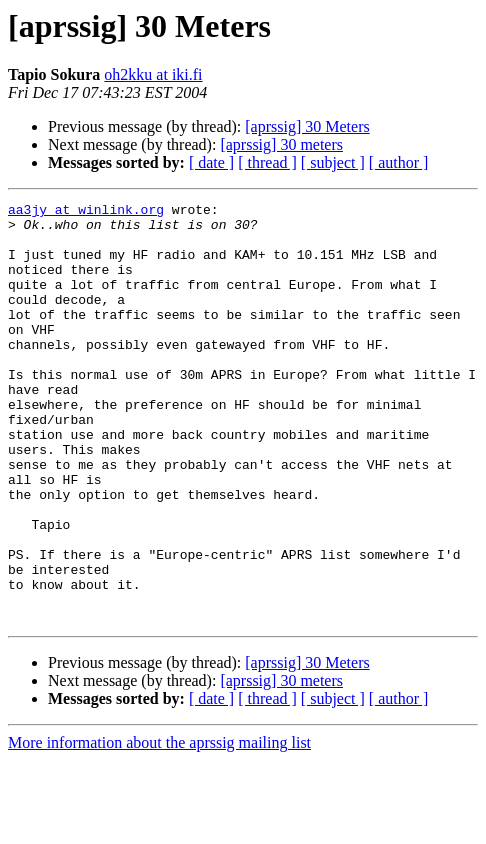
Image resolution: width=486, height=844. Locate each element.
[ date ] (211, 162)
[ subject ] (333, 162)
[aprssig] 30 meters (281, 144)
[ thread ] (267, 162)
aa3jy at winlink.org (86, 212)
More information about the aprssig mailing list (159, 826)
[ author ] (399, 162)
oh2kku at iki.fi (153, 74)
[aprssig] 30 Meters (307, 126)
